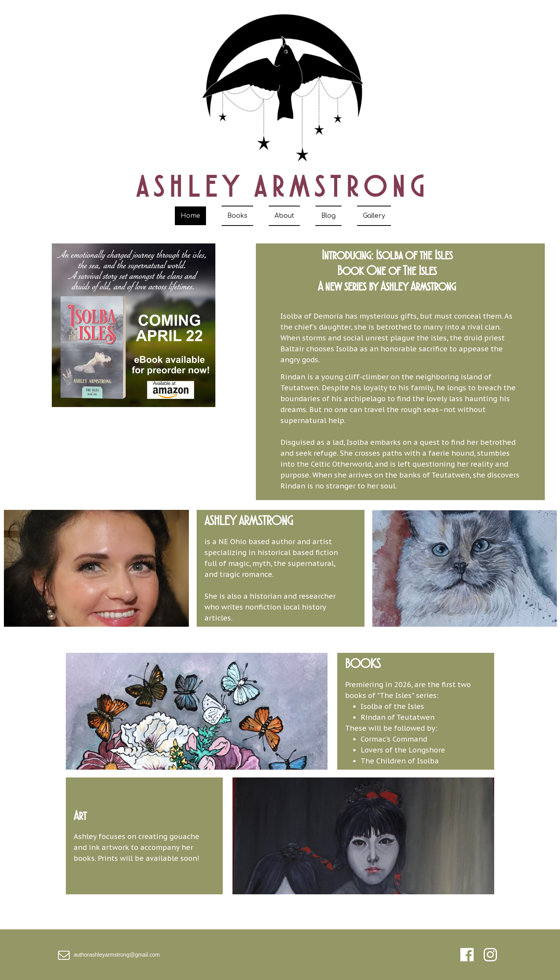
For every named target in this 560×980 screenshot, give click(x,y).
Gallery (374, 216)
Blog (328, 216)
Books (237, 216)
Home (190, 216)
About (284, 216)
